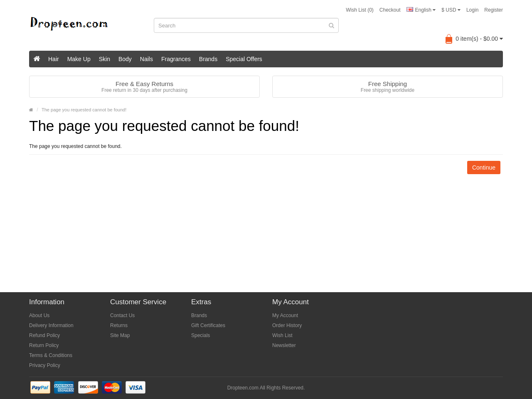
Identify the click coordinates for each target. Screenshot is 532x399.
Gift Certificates (208, 325)
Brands (208, 59)
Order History (287, 325)
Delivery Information (51, 325)
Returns (119, 325)
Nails (147, 59)
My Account (285, 315)
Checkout (390, 10)
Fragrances (176, 59)
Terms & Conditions (51, 355)
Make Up (79, 59)
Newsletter (284, 345)
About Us (39, 315)
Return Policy (44, 345)
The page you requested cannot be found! (84, 110)
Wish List (282, 335)
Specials (201, 335)
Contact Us (122, 315)
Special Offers (244, 59)
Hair (54, 59)
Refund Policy (44, 335)
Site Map (120, 335)
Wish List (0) (360, 10)
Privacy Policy (45, 365)
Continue (484, 167)
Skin (105, 59)
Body (125, 59)
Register (494, 10)
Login (472, 10)
